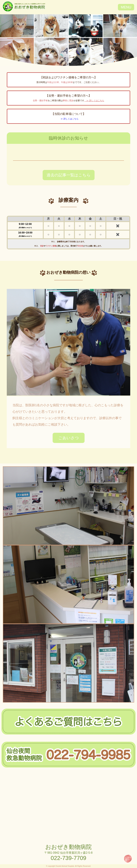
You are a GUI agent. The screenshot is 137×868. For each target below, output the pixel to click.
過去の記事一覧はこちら (69, 175)
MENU (126, 7)
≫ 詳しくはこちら (94, 101)
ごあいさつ (69, 438)
